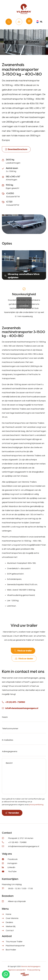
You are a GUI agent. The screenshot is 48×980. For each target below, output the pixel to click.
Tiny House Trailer (14, 942)
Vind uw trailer (9, 22)
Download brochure (18, 149)
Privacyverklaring (34, 970)
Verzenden (14, 813)
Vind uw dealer (19, 22)
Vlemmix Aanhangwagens (31, 967)
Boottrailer (11, 950)
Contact (10, 930)
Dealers (9, 922)
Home (9, 914)
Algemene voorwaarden (17, 970)
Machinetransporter (15, 946)
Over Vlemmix (12, 918)
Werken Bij (11, 926)
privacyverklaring (36, 805)
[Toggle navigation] (29, 21)
